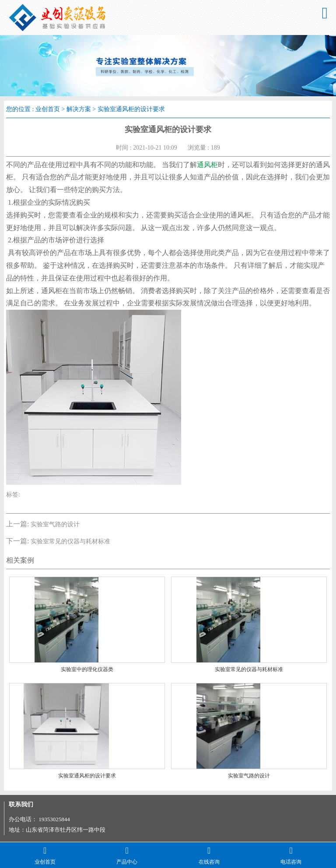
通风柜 (207, 165)
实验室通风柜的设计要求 (87, 776)
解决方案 (79, 109)
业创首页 (48, 109)
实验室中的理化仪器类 (87, 669)
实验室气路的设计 (55, 524)
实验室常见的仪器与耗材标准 (70, 541)
